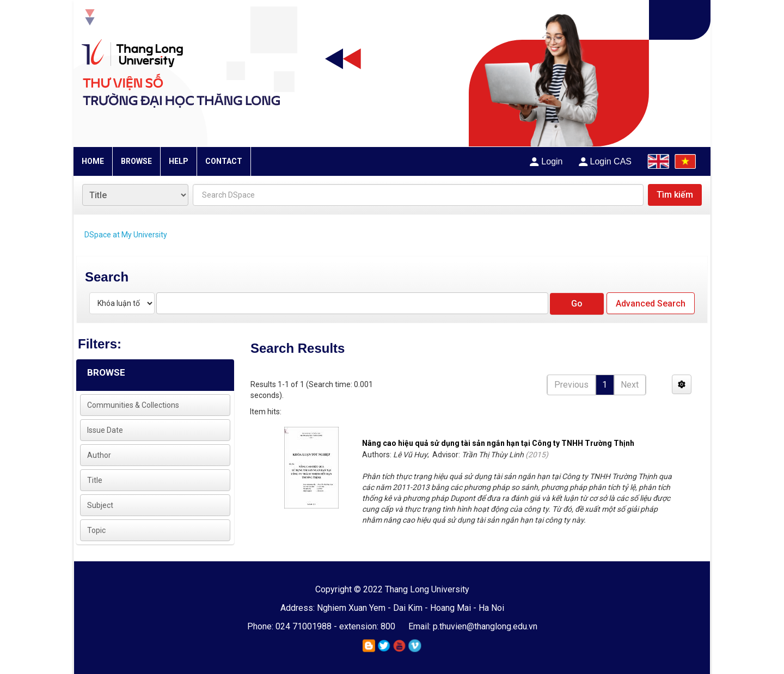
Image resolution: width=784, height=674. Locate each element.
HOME (93, 161)
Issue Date (105, 430)
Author (99, 455)
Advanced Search (651, 304)
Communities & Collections (133, 405)
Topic (96, 530)
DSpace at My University (126, 235)
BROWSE (136, 161)
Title (95, 480)
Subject (100, 505)
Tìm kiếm (675, 195)
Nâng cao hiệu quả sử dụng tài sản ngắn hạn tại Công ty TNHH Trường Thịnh (498, 443)
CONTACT (224, 161)
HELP (179, 161)
